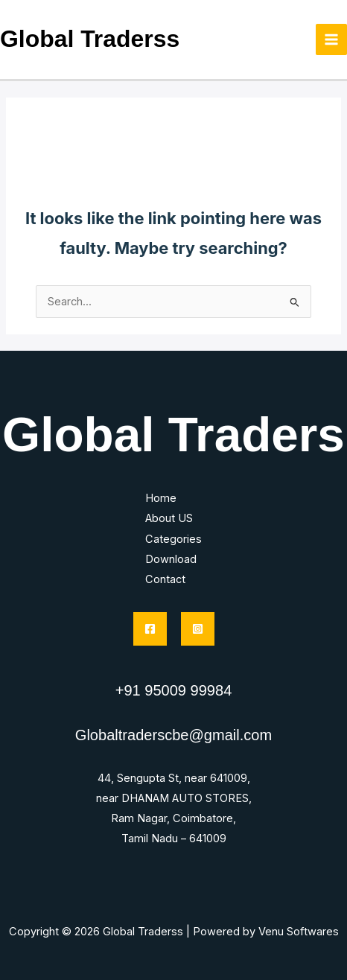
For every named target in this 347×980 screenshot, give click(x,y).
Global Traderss (90, 39)
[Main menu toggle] (331, 39)
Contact (165, 579)
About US (169, 518)
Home (161, 498)
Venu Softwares (299, 932)
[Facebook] (150, 629)
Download (171, 559)
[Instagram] (198, 629)
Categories (173, 539)
